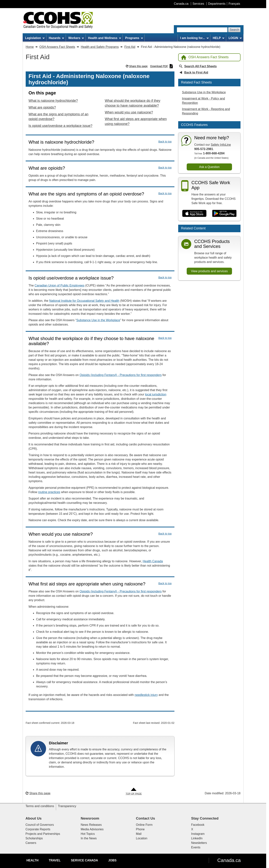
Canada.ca (229, 860)
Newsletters (199, 843)
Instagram (198, 834)
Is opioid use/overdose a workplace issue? (60, 126)
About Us (34, 818)
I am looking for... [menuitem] (194, 38)
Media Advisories (92, 829)
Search (234, 30)
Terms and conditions (40, 806)
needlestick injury (146, 695)
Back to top (165, 142)
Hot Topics (88, 834)
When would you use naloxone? (129, 112)
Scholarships (34, 838)
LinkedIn (197, 838)
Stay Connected (205, 818)
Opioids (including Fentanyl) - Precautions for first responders (121, 375)
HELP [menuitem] (219, 38)
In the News (89, 838)
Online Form (144, 825)
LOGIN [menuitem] (235, 38)
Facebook (198, 825)
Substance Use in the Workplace (98, 320)
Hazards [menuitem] (56, 38)
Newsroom (90, 818)
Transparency (67, 806)
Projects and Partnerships (43, 834)
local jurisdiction (156, 394)
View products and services (209, 271)
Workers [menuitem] (76, 38)
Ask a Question (209, 167)
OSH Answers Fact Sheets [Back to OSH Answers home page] (205, 57)
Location (142, 838)
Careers (31, 843)
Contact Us (145, 818)
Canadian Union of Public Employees (59, 285)
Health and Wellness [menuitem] (105, 38)
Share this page (137, 66)
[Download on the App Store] (194, 213)
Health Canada (153, 561)
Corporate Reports (38, 829)
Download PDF (162, 66)
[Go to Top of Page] (134, 792)
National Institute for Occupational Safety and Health (84, 301)
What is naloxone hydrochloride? (53, 101)
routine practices (49, 492)
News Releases (91, 825)
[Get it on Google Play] (224, 213)
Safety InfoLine (221, 145)
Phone (140, 829)
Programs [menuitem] (134, 38)
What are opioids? (42, 107)
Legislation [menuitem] (35, 38)
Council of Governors (40, 825)
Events (196, 847)
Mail (139, 834)
